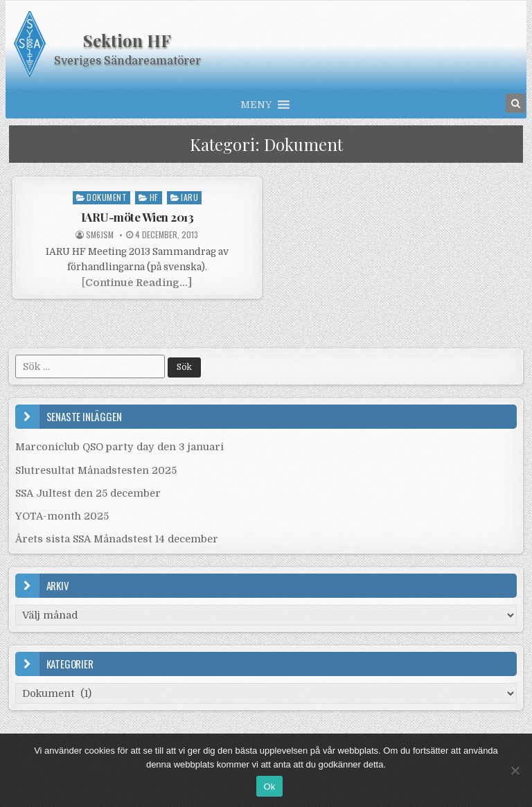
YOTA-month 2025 (62, 516)
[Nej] (515, 770)
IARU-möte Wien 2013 (138, 217)
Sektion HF (127, 40)
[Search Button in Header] (515, 103)
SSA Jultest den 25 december (88, 493)
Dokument (107, 197)
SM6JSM (100, 235)
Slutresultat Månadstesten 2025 (96, 470)
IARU (189, 197)
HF (154, 197)
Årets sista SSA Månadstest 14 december (117, 539)
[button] (256, 105)
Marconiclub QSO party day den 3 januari (119, 447)
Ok (269, 787)
